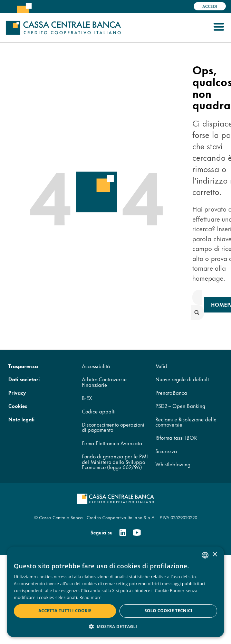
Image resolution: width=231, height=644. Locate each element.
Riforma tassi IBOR (176, 437)
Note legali (21, 419)
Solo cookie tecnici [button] (168, 611)
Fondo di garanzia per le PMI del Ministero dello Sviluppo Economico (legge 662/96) (115, 461)
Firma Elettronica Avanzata (112, 443)
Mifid (161, 366)
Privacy (17, 393)
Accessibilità (96, 366)
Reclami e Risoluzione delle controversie (186, 422)
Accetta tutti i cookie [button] (65, 611)
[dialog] (115, 592)
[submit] (198, 312)
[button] (115, 626)
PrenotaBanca (171, 393)
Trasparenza (23, 366)
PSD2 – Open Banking (180, 406)
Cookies (18, 406)
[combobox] (205, 555)
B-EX (87, 398)
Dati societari (24, 379)
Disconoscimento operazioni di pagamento (113, 427)
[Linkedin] (123, 533)
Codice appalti (99, 411)
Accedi (210, 6)
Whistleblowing (173, 464)
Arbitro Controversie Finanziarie (104, 382)
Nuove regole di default (182, 379)
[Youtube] (137, 533)
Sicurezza (166, 451)
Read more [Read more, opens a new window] (90, 598)
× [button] (215, 555)
